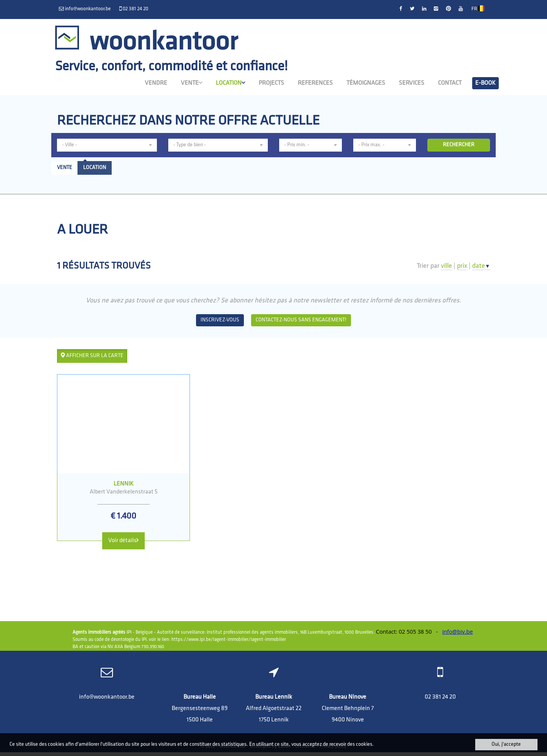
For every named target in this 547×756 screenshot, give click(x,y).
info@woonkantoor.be (107, 701)
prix (462, 266)
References (315, 82)
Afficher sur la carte (92, 356)
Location (230, 82)
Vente (191, 82)
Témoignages (366, 82)
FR (478, 9)
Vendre (156, 82)
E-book (485, 82)
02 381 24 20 (440, 701)
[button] (107, 145)
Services (412, 82)
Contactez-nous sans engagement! (301, 320)
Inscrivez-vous (220, 320)
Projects (271, 82)
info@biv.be (458, 635)
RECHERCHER (459, 145)
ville (447, 266)
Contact (450, 82)
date (481, 266)
